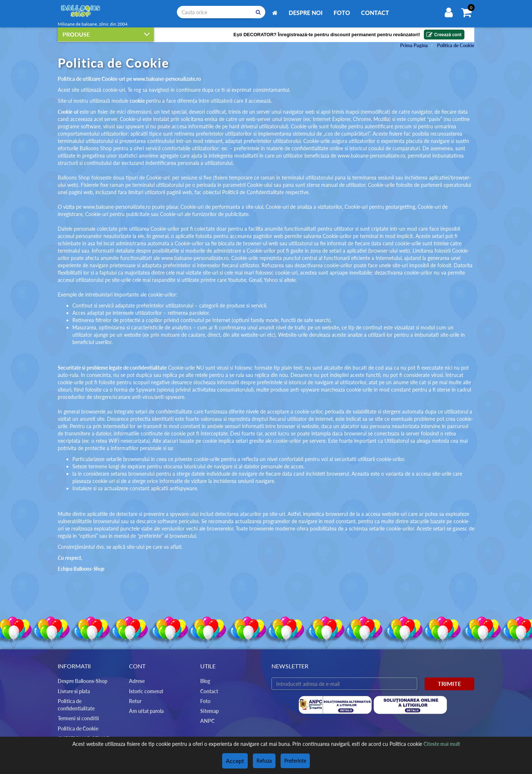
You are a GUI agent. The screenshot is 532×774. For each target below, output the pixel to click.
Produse (106, 33)
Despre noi (306, 12)
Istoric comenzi (145, 691)
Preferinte (294, 761)
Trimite (449, 683)
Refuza (263, 761)
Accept (235, 761)
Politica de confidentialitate (86, 701)
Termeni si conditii (76, 710)
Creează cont (443, 33)
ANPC (207, 720)
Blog (205, 681)
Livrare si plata (73, 691)
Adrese (136, 681)
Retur (135, 701)
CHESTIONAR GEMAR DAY (87, 730)
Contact (375, 12)
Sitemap (209, 710)
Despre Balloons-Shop (81, 681)
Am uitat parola (145, 710)
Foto (342, 12)
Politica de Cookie (456, 45)
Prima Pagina (414, 45)
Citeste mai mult (442, 745)
